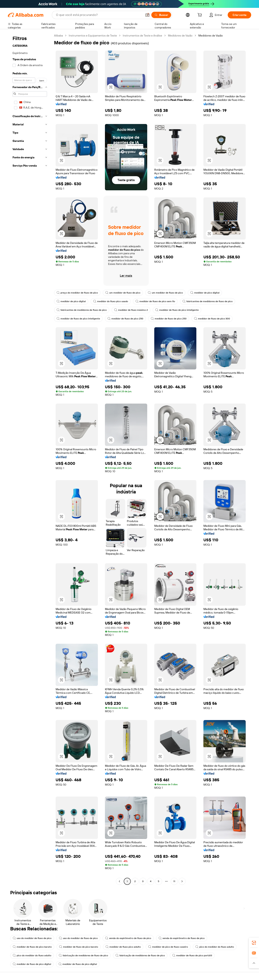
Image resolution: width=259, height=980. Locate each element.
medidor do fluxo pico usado (111, 301)
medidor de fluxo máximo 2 (131, 310)
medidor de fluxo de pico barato (32, 947)
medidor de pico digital (205, 293)
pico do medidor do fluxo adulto (215, 947)
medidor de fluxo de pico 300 (212, 319)
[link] (254, 943)
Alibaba (58, 36)
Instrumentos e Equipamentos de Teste (93, 36)
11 (174, 881)
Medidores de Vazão (180, 36)
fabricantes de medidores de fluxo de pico (208, 301)
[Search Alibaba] (99, 15)
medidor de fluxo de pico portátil (192, 955)
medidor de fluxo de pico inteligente (177, 310)
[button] (147, 15)
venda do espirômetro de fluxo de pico (128, 938)
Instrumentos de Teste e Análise (142, 36)
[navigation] (30, 459)
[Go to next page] (182, 881)
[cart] (200, 15)
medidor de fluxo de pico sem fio (155, 301)
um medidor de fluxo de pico (123, 293)
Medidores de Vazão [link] (211, 36)
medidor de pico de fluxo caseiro (168, 947)
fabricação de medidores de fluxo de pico (83, 955)
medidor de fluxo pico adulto (123, 947)
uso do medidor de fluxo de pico (32, 938)
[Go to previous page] (119, 881)
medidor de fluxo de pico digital (32, 964)
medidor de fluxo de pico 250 (125, 319)
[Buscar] (161, 15)
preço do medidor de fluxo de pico (77, 293)
